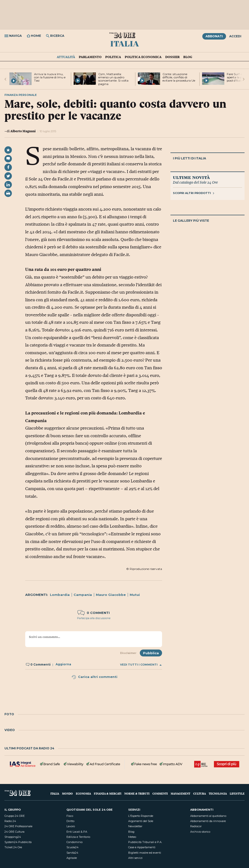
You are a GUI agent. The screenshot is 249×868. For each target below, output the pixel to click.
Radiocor (196, 826)
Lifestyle (237, 793)
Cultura (199, 793)
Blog (188, 57)
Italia (124, 43)
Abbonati (214, 36)
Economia (83, 793)
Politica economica (143, 57)
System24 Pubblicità (18, 842)
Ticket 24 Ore (13, 847)
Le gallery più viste (191, 221)
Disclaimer (128, 653)
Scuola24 (73, 847)
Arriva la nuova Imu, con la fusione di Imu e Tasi (50, 77)
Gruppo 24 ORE (15, 816)
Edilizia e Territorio (78, 837)
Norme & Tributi (137, 793)
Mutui (135, 595)
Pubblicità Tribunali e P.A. (145, 842)
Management (180, 793)
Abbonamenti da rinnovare (208, 821)
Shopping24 (13, 837)
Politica (113, 57)
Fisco (70, 816)
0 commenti (94, 613)
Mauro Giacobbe (111, 595)
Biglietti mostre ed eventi (145, 853)
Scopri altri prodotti (194, 193)
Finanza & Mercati (108, 793)
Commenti (160, 793)
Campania (83, 595)
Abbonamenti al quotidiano (208, 816)
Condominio (74, 842)
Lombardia (60, 595)
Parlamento (90, 57)
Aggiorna (63, 664)
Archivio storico (200, 832)
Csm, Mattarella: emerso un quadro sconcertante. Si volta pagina (113, 79)
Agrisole (72, 858)
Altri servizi (135, 858)
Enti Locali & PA (77, 832)
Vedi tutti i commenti (141, 665)
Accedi (235, 36)
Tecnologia (218, 793)
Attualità (66, 57)
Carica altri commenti (94, 677)
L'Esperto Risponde (141, 816)
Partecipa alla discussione (94, 618)
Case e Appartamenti (142, 847)
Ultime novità (191, 177)
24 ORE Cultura (14, 832)
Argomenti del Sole (141, 821)
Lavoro (71, 826)
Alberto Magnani (23, 131)
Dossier (172, 57)
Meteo (132, 837)
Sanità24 (72, 853)
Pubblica (151, 653)
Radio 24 (10, 821)
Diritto (70, 821)
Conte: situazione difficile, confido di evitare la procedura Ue (179, 77)
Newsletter (135, 826)
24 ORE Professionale (18, 826)
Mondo (67, 793)
